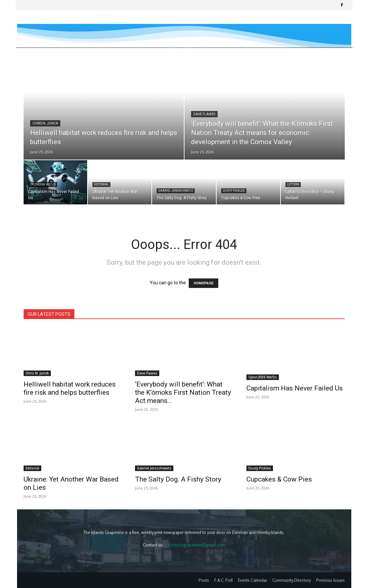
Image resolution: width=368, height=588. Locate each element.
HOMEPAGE (203, 283)
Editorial (101, 184)
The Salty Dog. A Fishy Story (178, 479)
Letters (293, 184)
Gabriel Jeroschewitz (176, 191)
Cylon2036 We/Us (43, 184)
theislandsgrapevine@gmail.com (195, 545)
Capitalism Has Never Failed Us (295, 372)
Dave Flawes (204, 114)
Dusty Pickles (234, 191)
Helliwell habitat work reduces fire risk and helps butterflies (70, 388)
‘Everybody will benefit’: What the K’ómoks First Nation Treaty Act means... (183, 392)
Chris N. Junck (45, 123)
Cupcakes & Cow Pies (279, 479)
